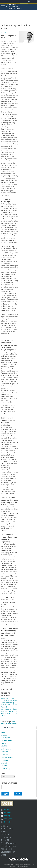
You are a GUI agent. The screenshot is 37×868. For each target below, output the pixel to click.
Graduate (5, 760)
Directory (4, 826)
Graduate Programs (8, 846)
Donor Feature (7, 741)
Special (4, 743)
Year (3, 773)
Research (5, 752)
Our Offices (5, 834)
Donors (4, 766)
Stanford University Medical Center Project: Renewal (9, 705)
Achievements (6, 749)
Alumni (4, 32)
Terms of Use (6, 840)
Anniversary (6, 769)
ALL (3, 732)
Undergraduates (7, 837)
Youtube (7, 813)
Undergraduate (7, 757)
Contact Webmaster (9, 843)
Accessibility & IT (8, 849)
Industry (5, 755)
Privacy (4, 831)
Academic (5, 735)
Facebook (8, 810)
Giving (3, 855)
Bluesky (7, 816)
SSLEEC (4, 746)
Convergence (6, 738)
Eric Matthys (13, 724)
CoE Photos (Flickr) (8, 852)
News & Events (7, 829)
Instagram (8, 819)
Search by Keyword (9, 783)
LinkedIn (8, 822)
